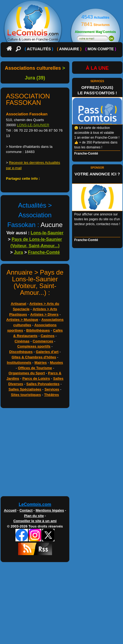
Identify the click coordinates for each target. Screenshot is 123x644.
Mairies (41, 363)
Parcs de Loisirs (36, 378)
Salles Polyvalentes (43, 384)
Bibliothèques (38, 330)
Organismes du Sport (27, 373)
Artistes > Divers (44, 314)
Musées (56, 363)
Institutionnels (19, 363)
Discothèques (21, 352)
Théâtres (52, 395)
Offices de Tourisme (35, 368)
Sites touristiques (26, 395)
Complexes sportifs (34, 346)
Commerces (43, 341)
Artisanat (19, 304)
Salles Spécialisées (25, 389)
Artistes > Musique (22, 320)
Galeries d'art (47, 352)
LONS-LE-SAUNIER (33, 125)
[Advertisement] (61, 453)
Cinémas (22, 341)
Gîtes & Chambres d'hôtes (34, 357)
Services (52, 389)
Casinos (48, 336)
